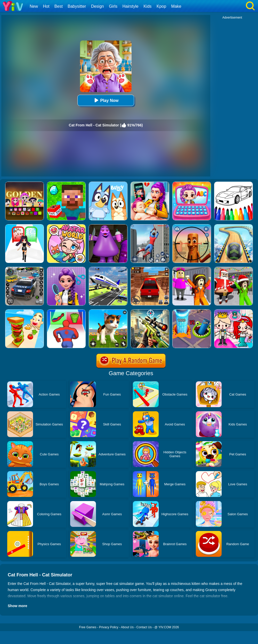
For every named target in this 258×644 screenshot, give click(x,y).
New (34, 6)
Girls (113, 6)
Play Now (106, 100)
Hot (46, 6)
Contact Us (144, 627)
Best (59, 6)
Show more (17, 606)
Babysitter (77, 6)
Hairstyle (131, 6)
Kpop (161, 6)
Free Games (88, 627)
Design (98, 6)
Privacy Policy (109, 627)
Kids (147, 6)
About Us (127, 627)
